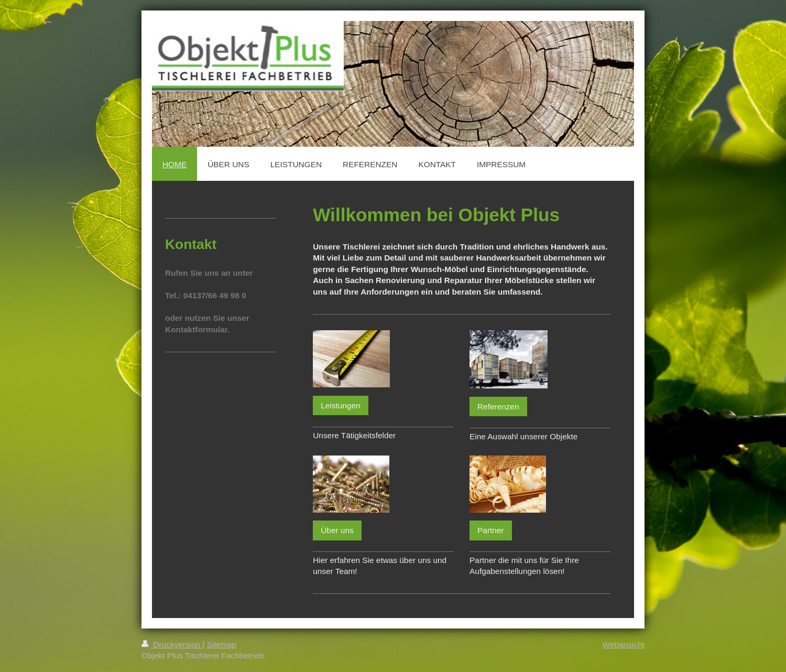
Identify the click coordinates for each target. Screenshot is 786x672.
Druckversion (172, 644)
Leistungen (340, 405)
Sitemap (222, 644)
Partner (490, 530)
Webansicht (624, 644)
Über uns (337, 530)
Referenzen (498, 407)
